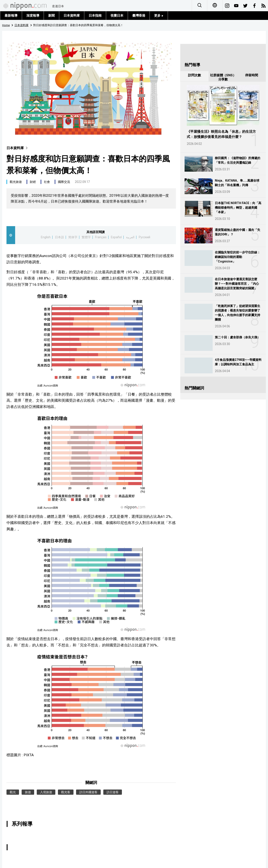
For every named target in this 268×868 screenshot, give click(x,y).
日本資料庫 (72, 16)
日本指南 (95, 16)
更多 (159, 16)
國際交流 (64, 182)
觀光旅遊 (16, 182)
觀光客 (66, 792)
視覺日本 (117, 16)
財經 (33, 182)
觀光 (13, 792)
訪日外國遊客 (88, 792)
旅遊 (28, 792)
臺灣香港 (139, 16)
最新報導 (11, 16)
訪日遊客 (113, 792)
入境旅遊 (46, 792)
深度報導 (33, 16)
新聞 (51, 16)
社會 (47, 182)
